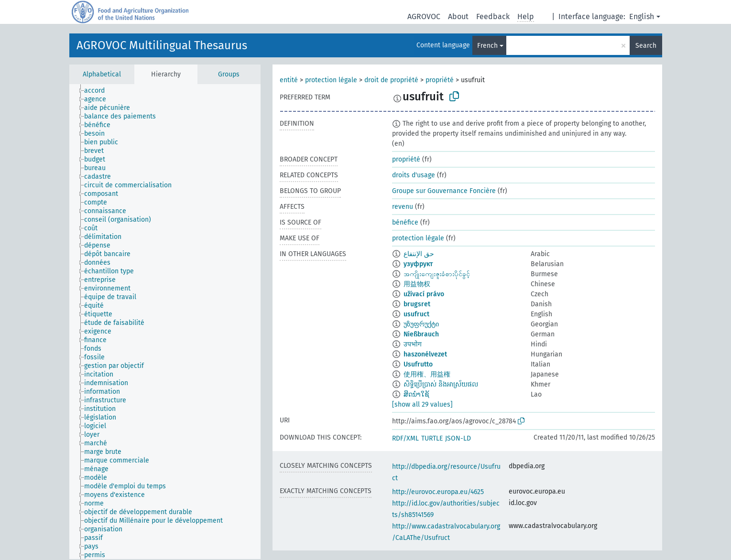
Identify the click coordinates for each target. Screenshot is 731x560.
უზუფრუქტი (421, 324)
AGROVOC (424, 16)
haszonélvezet (425, 354)
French (487, 46)
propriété (440, 80)
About (458, 16)
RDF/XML (405, 438)
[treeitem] (98, 91)
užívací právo (424, 294)
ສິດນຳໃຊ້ (416, 394)
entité (289, 80)
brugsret (417, 304)
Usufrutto (418, 364)
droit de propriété (391, 80)
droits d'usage (414, 175)
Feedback (493, 16)
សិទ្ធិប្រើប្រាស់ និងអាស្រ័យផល (441, 384)
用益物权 (417, 284)
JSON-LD (458, 438)
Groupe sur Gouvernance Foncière (444, 191)
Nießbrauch (421, 334)
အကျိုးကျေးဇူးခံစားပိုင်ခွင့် (437, 274)
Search (646, 46)
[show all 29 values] (422, 404)
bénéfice (405, 222)
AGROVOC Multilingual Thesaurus (162, 45)
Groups (229, 74)
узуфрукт (418, 264)
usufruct (416, 314)
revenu (403, 207)
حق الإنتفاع (419, 254)
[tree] (165, 322)
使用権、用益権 (427, 374)
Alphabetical (102, 74)
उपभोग (413, 344)
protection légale (331, 80)
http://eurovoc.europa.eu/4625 (438, 492)
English (642, 16)
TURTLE (432, 438)
